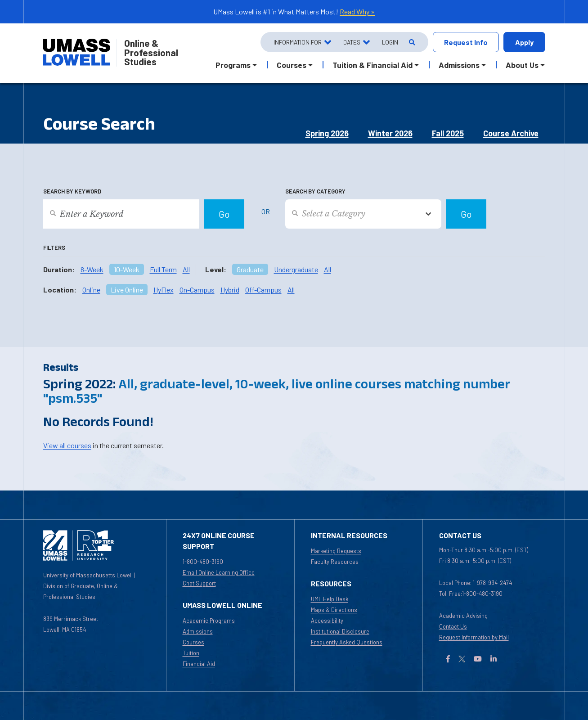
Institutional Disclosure (340, 631)
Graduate (250, 269)
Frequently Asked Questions (347, 642)
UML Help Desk (330, 599)
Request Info (466, 42)
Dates (352, 42)
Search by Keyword (72, 191)
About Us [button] (522, 65)
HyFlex (164, 290)
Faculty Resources (335, 562)
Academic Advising (463, 616)
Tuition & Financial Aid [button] (373, 65)
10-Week (127, 269)
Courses (193, 642)
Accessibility (327, 621)
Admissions (198, 631)
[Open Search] (411, 42)
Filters (54, 247)
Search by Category (315, 191)
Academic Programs (209, 621)
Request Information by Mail (474, 637)
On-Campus (197, 290)
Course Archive (511, 133)
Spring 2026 (327, 133)
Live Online (127, 290)
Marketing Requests (336, 551)
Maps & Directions (334, 610)
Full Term (163, 269)
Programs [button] (233, 65)
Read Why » (357, 11)
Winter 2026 (390, 133)
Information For (298, 42)
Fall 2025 (448, 133)
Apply (524, 42)
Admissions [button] (459, 65)
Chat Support (199, 583)
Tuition (191, 653)
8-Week (92, 269)
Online (91, 290)
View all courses (67, 445)
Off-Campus (263, 290)
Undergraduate (296, 269)
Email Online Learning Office (219, 572)
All (186, 269)
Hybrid (230, 290)
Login (390, 42)
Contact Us (453, 626)
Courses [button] (292, 65)
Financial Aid (199, 664)
